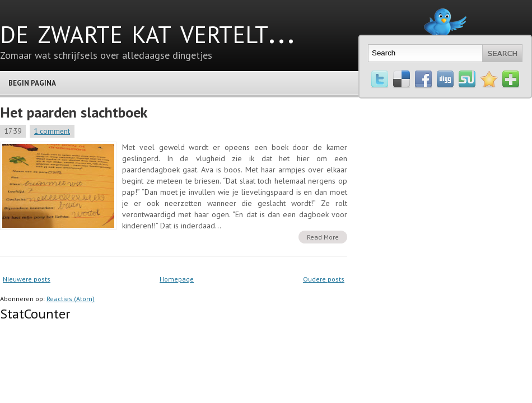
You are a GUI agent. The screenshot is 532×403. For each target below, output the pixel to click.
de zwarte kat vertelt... (147, 31)
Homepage (177, 279)
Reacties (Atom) (71, 299)
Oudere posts (324, 279)
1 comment (52, 131)
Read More (323, 237)
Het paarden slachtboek (74, 112)
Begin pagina (32, 83)
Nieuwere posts (27, 279)
